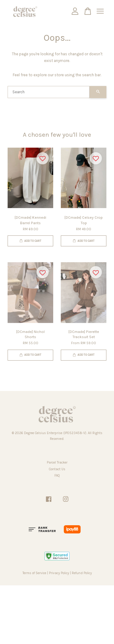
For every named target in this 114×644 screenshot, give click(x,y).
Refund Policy (82, 573)
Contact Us (57, 469)
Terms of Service (34, 573)
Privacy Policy (59, 573)
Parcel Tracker (57, 462)
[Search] (49, 92)
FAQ (57, 476)
